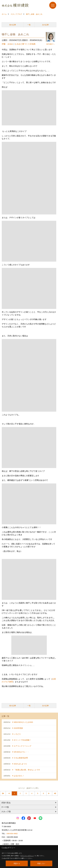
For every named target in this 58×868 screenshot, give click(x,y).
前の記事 (13, 25)
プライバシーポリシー (27, 856)
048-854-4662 (12, 834)
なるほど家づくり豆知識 (25, 44)
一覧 (29, 25)
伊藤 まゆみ (7, 44)
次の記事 (45, 25)
